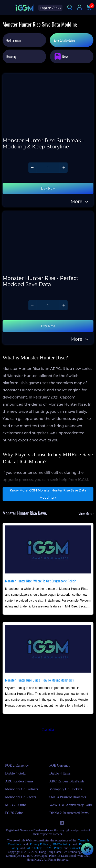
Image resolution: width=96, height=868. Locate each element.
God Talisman (14, 40)
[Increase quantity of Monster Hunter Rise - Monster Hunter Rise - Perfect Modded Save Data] (64, 305)
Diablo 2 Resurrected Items (69, 813)
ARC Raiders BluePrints (67, 781)
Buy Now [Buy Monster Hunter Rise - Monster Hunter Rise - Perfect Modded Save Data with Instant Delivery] (48, 326)
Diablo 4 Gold (15, 773)
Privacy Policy (39, 844)
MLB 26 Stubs (16, 805)
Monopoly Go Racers (21, 797)
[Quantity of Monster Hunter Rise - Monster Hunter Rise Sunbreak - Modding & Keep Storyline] (48, 168)
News (61, 56)
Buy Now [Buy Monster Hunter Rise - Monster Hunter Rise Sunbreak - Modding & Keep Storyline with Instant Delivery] (48, 188)
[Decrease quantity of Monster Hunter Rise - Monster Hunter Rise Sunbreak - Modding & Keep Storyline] (32, 168)
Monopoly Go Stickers (66, 789)
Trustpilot (48, 730)
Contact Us (77, 848)
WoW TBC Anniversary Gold (71, 805)
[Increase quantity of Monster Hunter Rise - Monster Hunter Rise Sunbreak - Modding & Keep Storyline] (64, 168)
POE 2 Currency (17, 765)
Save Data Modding (64, 40)
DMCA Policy (62, 844)
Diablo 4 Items (60, 773)
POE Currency (60, 765)
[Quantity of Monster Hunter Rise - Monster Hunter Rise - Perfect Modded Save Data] (48, 305)
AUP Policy (34, 848)
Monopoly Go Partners (22, 789)
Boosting (11, 57)
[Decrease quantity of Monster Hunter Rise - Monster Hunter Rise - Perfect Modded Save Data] (32, 305)
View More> (86, 513)
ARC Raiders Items (19, 781)
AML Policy (54, 848)
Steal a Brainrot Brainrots (68, 797)
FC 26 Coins (14, 813)
